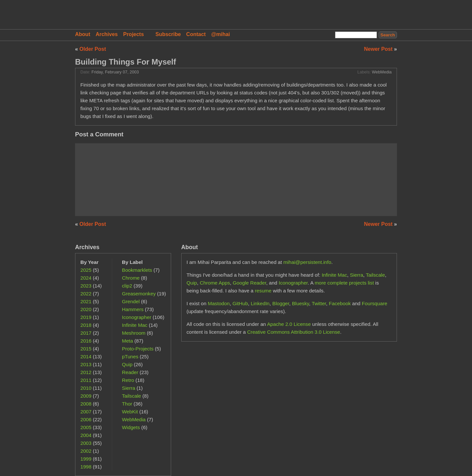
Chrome (131, 278)
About (83, 34)
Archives (107, 34)
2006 (86, 419)
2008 (86, 404)
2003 (86, 443)
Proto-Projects (138, 349)
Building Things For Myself (126, 62)
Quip (127, 364)
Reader (130, 372)
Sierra (129, 388)
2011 (86, 380)
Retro (128, 380)
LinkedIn (260, 303)
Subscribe (168, 34)
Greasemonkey (139, 294)
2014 (86, 357)
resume (263, 291)
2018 (86, 325)
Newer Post (379, 49)
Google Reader (249, 283)
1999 (86, 459)
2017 (86, 333)
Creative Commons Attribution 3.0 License (294, 332)
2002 (86, 451)
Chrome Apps (215, 283)
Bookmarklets (137, 270)
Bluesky (301, 303)
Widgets (131, 427)
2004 (86, 435)
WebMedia (382, 72)
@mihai (220, 34)
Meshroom (134, 333)
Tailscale (131, 396)
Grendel (131, 301)
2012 (86, 372)
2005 (86, 427)
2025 (86, 270)
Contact (196, 34)
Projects (134, 34)
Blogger (281, 303)
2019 (86, 317)
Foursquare (375, 303)
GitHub (240, 303)
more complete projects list (344, 283)
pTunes (130, 357)
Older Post (93, 49)
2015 (86, 349)
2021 (86, 301)
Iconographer (137, 317)
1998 (86, 467)
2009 (86, 396)
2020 (86, 309)
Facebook (340, 303)
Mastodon (219, 303)
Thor (127, 404)
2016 (86, 341)
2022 (86, 294)
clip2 (127, 286)
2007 (86, 412)
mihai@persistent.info (307, 262)
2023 (86, 286)
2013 (86, 364)
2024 (86, 278)
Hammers (133, 309)
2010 (86, 388)
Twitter (319, 303)
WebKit (130, 412)
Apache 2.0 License (289, 324)
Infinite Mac (135, 325)
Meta (128, 341)
